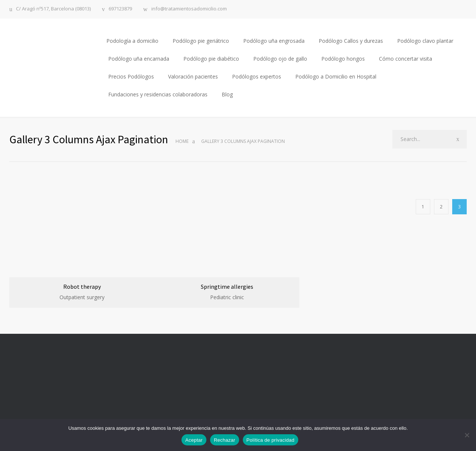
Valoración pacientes (193, 76)
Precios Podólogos (131, 76)
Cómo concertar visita (406, 59)
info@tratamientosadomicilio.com (189, 9)
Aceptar (194, 440)
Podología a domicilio (132, 41)
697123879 (120, 9)
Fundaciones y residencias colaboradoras (158, 94)
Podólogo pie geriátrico (201, 41)
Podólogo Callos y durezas (351, 41)
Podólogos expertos (257, 76)
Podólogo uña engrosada (274, 41)
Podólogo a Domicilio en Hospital (336, 76)
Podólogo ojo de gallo (280, 59)
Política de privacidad (271, 440)
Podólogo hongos (343, 59)
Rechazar (225, 440)
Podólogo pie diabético (211, 59)
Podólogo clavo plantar (425, 41)
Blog (227, 94)
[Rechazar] (467, 435)
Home (182, 141)
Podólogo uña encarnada (139, 59)
